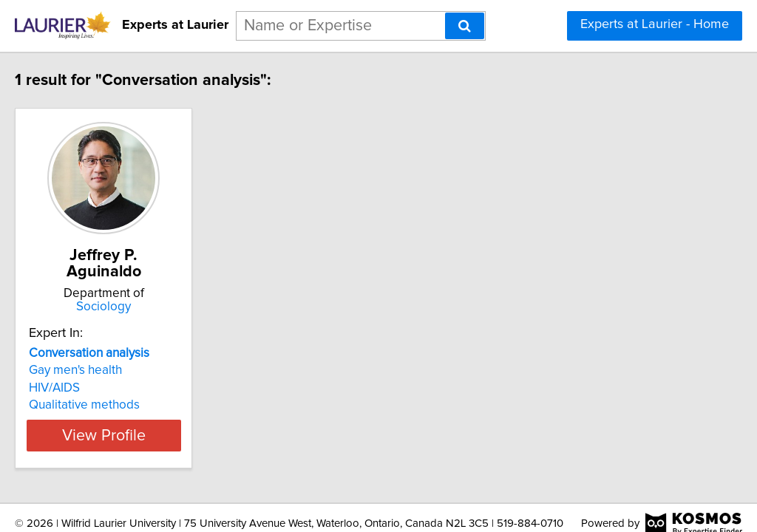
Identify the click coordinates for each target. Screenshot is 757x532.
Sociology (153, 290)
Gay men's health (106, 354)
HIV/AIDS (85, 372)
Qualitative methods (115, 389)
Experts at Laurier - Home (655, 24)
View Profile (153, 419)
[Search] (465, 26)
